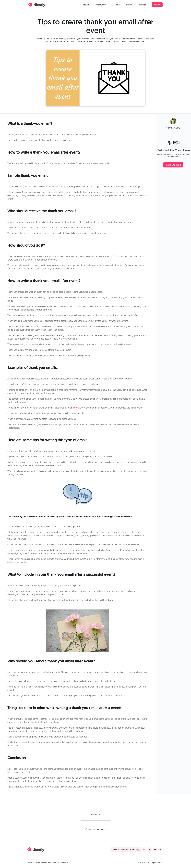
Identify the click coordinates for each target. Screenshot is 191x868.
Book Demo (157, 5)
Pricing (129, 5)
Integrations (116, 5)
